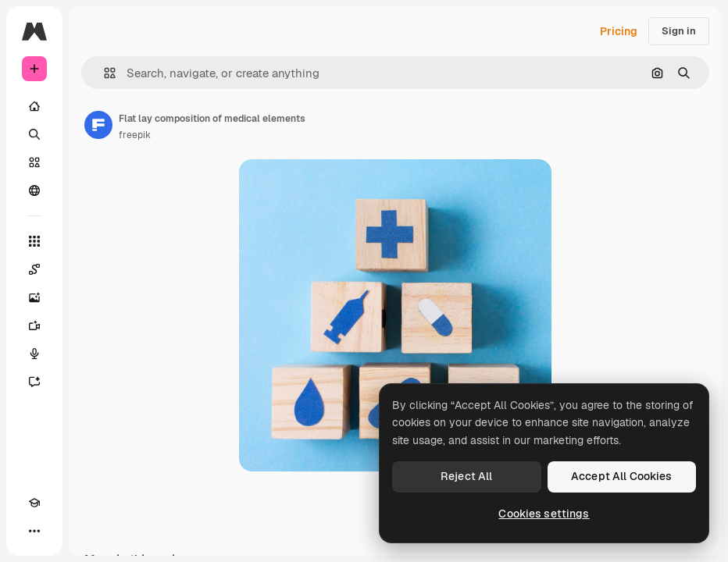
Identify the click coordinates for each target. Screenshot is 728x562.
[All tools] (34, 241)
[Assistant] (34, 382)
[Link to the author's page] (98, 125)
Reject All (466, 476)
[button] (103, 73)
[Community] (34, 190)
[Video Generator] (34, 325)
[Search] (34, 134)
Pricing (619, 31)
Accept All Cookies (622, 476)
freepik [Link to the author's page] (135, 135)
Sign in (679, 31)
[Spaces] (34, 269)
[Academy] (34, 503)
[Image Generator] (34, 297)
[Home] (34, 106)
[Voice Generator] (34, 354)
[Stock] (34, 162)
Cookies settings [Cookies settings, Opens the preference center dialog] (544, 514)
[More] (34, 531)
